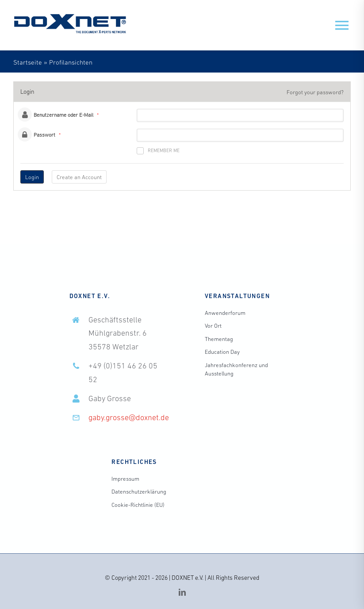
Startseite (28, 62)
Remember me (158, 151)
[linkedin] (182, 592)
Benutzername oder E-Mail (63, 115)
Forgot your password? (315, 92)
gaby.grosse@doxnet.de (129, 417)
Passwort (44, 135)
